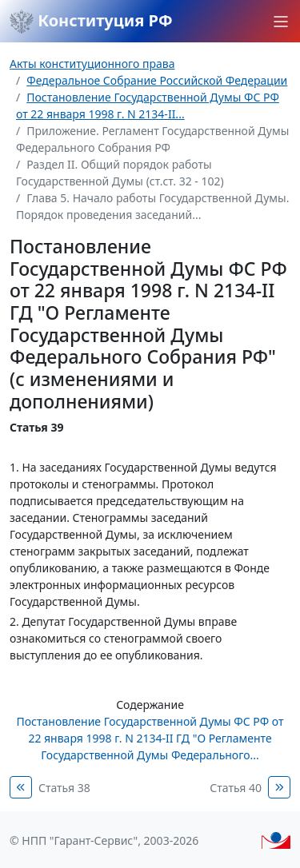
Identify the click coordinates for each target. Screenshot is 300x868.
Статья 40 (236, 788)
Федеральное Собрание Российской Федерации (157, 80)
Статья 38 (64, 788)
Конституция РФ (91, 22)
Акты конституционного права (92, 64)
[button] (281, 22)
